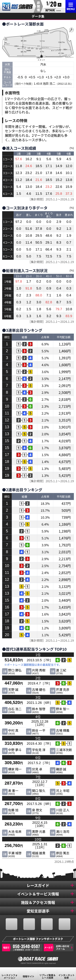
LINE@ (64, 924)
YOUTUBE (47, 924)
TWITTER (29, 924)
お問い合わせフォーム (59, 948)
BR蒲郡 (18, 7)
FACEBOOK (12, 924)
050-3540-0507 (22, 948)
